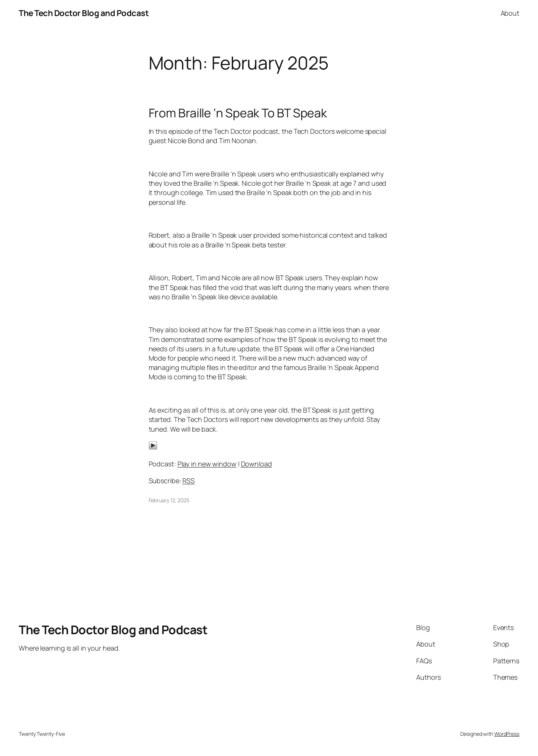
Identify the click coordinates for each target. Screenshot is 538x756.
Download (256, 464)
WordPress (507, 734)
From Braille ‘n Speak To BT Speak (238, 113)
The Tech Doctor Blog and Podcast (84, 13)
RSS (188, 481)
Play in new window (207, 464)
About (510, 13)
